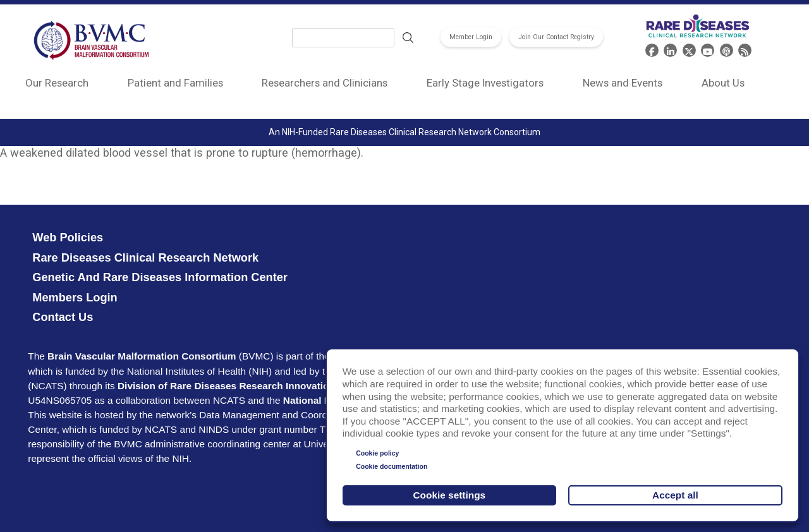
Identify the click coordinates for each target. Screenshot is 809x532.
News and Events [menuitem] (623, 83)
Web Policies (68, 238)
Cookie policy (377, 453)
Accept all (675, 495)
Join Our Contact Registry (556, 37)
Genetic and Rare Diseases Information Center (160, 277)
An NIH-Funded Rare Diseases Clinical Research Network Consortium (404, 132)
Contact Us (63, 317)
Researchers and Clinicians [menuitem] (325, 83)
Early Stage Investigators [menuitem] (485, 83)
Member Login (471, 37)
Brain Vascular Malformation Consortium (142, 356)
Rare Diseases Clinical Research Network (145, 258)
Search (408, 38)
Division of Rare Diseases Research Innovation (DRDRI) (246, 386)
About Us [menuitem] (723, 83)
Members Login (75, 298)
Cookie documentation (392, 466)
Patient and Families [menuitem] (175, 83)
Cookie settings (450, 495)
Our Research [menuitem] (57, 83)
